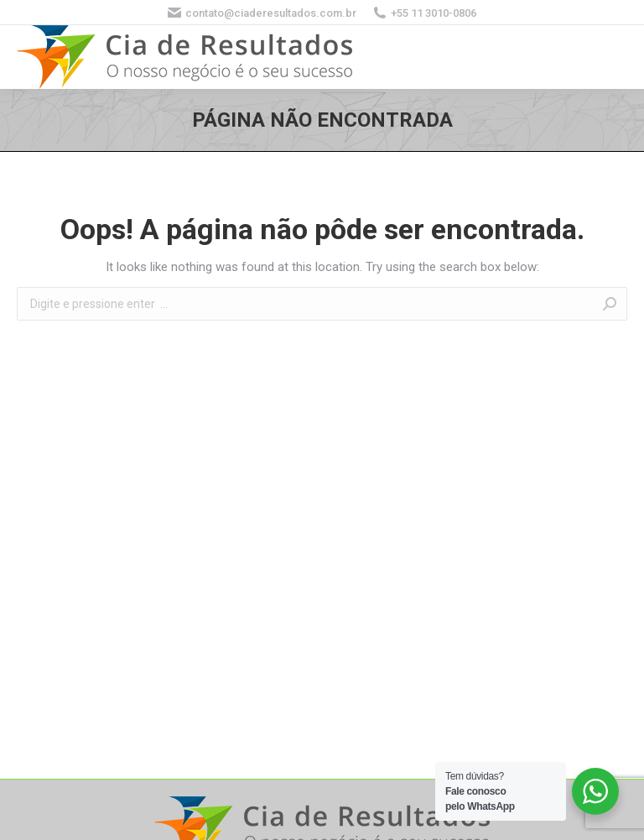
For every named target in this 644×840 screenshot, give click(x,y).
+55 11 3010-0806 (425, 13)
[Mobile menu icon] (610, 57)
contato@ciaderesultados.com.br (262, 13)
